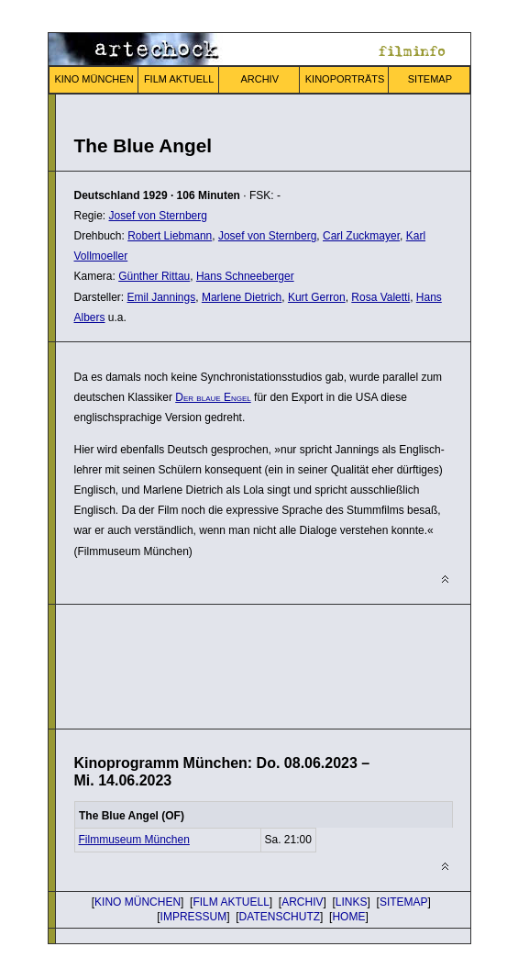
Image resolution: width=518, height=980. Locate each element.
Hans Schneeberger (245, 276)
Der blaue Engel (213, 397)
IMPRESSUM (194, 917)
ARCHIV (259, 79)
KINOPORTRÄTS (345, 79)
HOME (348, 917)
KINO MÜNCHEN (94, 79)
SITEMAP (430, 79)
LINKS (352, 902)
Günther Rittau (154, 276)
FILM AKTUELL (179, 79)
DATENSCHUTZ (280, 917)
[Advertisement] (221, 664)
